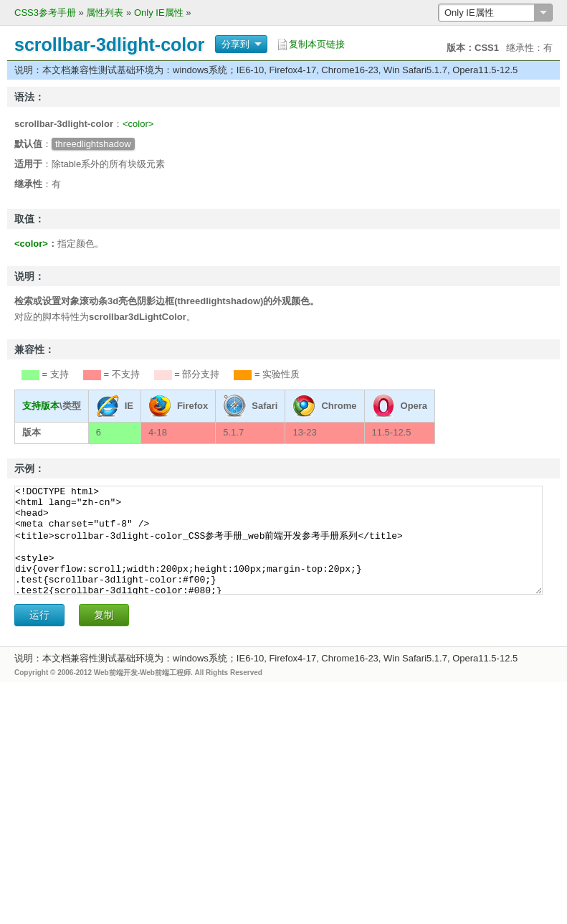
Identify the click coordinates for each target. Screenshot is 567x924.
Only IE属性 (159, 13)
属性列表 (105, 13)
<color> (138, 124)
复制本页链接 (317, 44)
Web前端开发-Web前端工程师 (142, 694)
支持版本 (41, 406)
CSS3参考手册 (45, 13)
